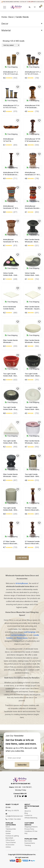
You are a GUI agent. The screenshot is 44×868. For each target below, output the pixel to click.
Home (4, 17)
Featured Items (30, 843)
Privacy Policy (29, 829)
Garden (8, 833)
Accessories (10, 845)
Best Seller (28, 841)
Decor (22, 24)
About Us (28, 811)
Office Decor (10, 840)
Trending (28, 845)
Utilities (8, 847)
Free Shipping (11, 67)
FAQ (26, 833)
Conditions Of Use (31, 831)
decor (11, 17)
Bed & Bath (9, 838)
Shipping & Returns (31, 827)
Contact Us (28, 815)
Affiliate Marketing (31, 818)
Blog (26, 813)
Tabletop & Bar (11, 829)
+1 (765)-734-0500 (13, 819)
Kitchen (8, 831)
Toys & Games (11, 842)
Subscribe (22, 765)
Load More (22, 558)
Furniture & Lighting (12, 836)
